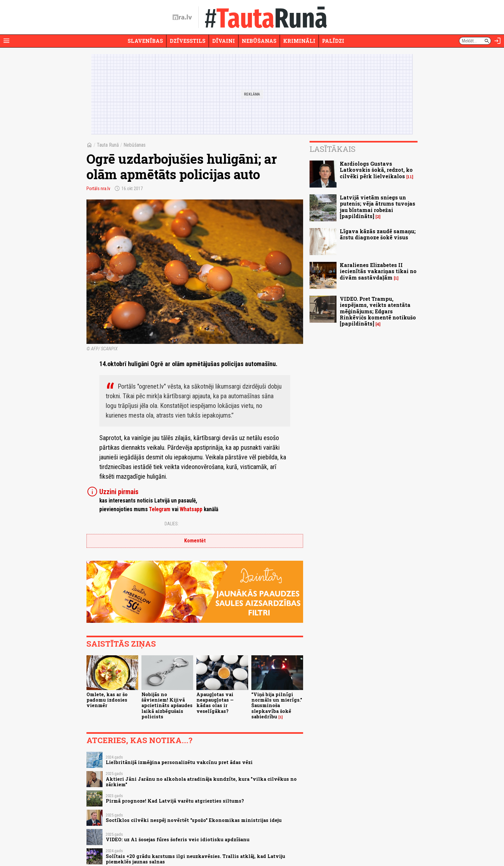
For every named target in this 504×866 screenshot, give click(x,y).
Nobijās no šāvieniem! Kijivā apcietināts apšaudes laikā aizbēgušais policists (167, 705)
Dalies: (172, 524)
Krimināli (299, 41)
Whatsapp (191, 509)
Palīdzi (333, 41)
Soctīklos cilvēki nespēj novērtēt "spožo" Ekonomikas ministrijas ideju (194, 820)
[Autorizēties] (498, 41)
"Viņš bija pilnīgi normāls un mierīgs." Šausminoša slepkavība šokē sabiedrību (277, 705)
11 (410, 177)
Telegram (160, 509)
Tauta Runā (108, 145)
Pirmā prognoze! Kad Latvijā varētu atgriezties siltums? (175, 801)
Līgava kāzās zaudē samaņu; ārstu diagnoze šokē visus (378, 234)
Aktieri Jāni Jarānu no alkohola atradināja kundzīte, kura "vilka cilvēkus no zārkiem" (201, 782)
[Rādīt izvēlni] (6, 41)
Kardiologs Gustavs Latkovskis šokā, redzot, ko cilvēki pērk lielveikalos (376, 170)
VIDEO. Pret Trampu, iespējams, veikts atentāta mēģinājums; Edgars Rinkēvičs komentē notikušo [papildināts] (378, 311)
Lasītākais (333, 149)
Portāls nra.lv (98, 189)
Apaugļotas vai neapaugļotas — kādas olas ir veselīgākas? (215, 703)
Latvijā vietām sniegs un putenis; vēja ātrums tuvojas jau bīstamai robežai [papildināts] (378, 207)
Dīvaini (224, 41)
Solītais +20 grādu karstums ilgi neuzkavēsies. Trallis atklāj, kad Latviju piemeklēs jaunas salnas (195, 859)
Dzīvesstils (188, 41)
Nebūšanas (259, 41)
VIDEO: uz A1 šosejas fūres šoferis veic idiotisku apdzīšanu (178, 839)
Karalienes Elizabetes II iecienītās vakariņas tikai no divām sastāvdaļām (378, 271)
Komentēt (195, 541)
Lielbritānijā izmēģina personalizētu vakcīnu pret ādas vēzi (179, 762)
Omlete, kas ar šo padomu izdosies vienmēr (107, 700)
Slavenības (145, 41)
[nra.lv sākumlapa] (182, 17)
